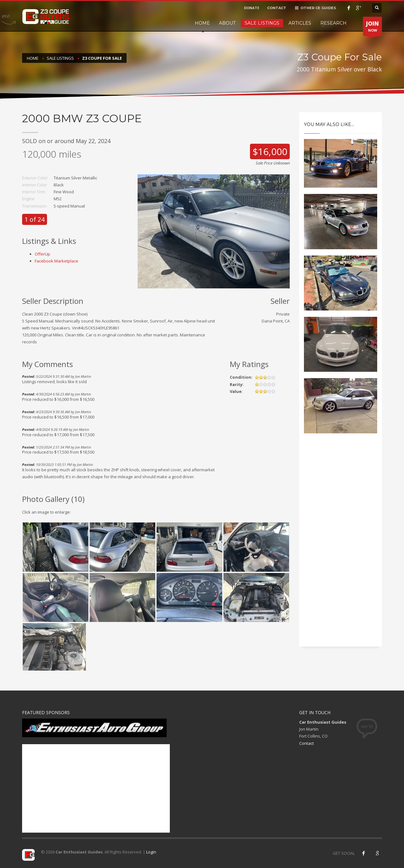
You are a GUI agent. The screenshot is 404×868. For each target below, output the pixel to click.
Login (151, 852)
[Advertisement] (341, 546)
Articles (300, 23)
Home (202, 23)
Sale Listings (262, 23)
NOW (372, 28)
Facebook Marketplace (56, 261)
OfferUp (42, 254)
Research (333, 23)
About (227, 23)
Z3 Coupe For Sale (102, 58)
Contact (306, 743)
